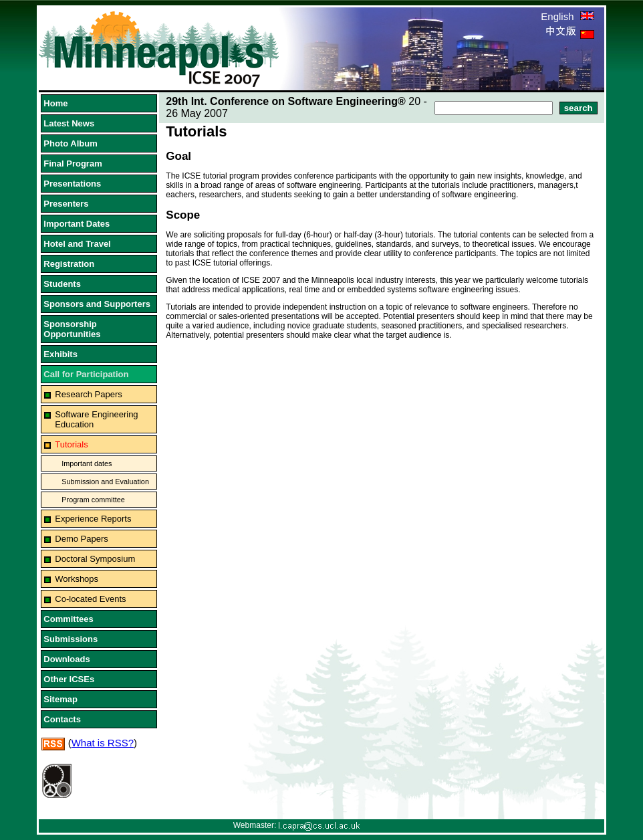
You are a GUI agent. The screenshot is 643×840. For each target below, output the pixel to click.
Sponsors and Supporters (97, 304)
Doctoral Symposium (95, 559)
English (567, 16)
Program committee (93, 500)
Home (55, 103)
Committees (68, 619)
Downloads (67, 659)
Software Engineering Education (96, 419)
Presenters (66, 204)
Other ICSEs (69, 679)
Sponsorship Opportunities (72, 329)
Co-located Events (90, 599)
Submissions (71, 639)
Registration (69, 264)
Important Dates (77, 224)
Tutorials (71, 444)
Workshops (77, 579)
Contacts (62, 719)
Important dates (87, 463)
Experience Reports (93, 519)
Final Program (73, 164)
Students (62, 284)
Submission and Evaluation (105, 482)
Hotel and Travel (77, 244)
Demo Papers (81, 539)
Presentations (72, 184)
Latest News (69, 123)
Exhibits (60, 354)
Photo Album (70, 143)
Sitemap (60, 699)
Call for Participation (86, 374)
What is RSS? (103, 743)
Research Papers (88, 394)
